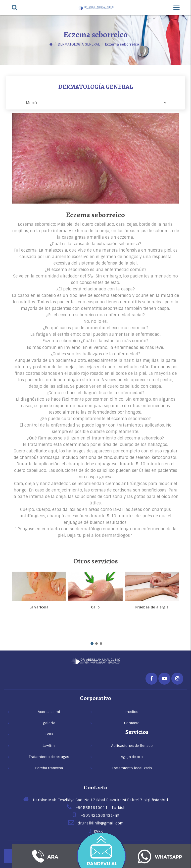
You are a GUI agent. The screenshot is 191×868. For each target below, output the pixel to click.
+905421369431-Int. (96, 815)
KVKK (95, 831)
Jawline (49, 746)
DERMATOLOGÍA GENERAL (79, 44)
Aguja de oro (132, 757)
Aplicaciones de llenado (132, 746)
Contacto (96, 787)
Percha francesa (49, 768)
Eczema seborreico (122, 44)
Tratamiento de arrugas (49, 757)
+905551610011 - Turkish (96, 808)
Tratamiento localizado (132, 768)
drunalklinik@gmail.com (96, 823)
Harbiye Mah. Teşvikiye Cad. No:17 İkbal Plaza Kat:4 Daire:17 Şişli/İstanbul (95, 800)
